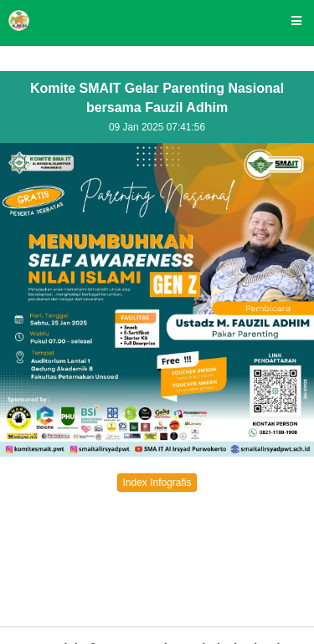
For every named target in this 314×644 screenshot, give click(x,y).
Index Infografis (157, 483)
